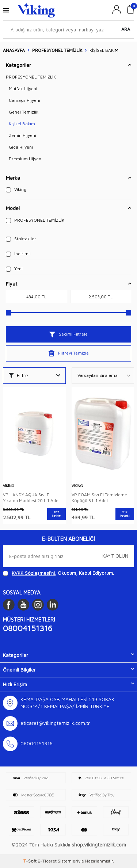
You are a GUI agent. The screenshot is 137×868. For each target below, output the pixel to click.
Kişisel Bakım (22, 124)
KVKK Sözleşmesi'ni (33, 573)
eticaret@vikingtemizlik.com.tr (55, 723)
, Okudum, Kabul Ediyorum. (58, 573)
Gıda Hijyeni (21, 147)
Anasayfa (14, 50)
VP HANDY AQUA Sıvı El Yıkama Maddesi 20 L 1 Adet (31, 498)
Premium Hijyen (25, 159)
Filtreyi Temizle (69, 353)
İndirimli (18, 254)
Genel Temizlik (24, 112)
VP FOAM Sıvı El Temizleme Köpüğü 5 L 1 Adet (99, 498)
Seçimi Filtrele (68, 334)
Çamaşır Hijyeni (24, 100)
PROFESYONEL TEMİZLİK (57, 50)
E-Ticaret (47, 861)
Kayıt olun (115, 556)
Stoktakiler (21, 239)
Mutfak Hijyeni (23, 89)
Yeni (14, 269)
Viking (16, 190)
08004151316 (28, 628)
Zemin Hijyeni (22, 135)
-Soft (31, 861)
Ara (126, 29)
